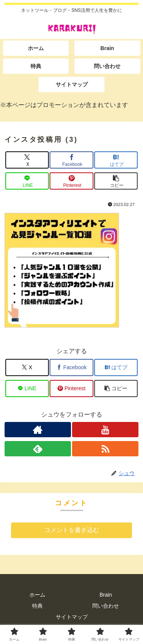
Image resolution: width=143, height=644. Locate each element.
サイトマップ (72, 617)
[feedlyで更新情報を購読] (38, 449)
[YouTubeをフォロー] (105, 430)
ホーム (37, 595)
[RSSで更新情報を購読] (105, 449)
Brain (106, 595)
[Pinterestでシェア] (71, 181)
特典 (37, 606)
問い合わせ (106, 606)
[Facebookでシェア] (71, 160)
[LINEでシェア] (27, 181)
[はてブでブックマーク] (116, 160)
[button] (116, 181)
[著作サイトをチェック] (38, 430)
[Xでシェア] (27, 160)
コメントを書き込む (72, 530)
